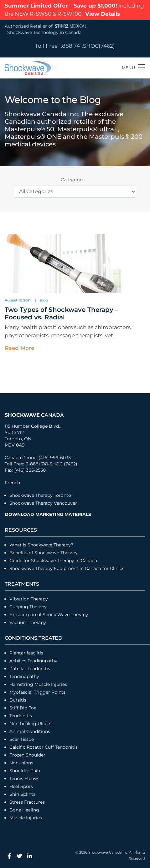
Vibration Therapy (29, 599)
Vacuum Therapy (28, 622)
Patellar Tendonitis (30, 669)
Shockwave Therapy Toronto (40, 495)
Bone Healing (24, 810)
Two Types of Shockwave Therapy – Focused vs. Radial (62, 313)
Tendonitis (21, 716)
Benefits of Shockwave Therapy (44, 553)
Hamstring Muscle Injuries (39, 684)
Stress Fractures (27, 802)
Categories (73, 180)
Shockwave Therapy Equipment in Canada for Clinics (67, 568)
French (12, 483)
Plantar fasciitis (26, 653)
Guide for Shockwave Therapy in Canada (53, 561)
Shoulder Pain (25, 771)
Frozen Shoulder (27, 755)
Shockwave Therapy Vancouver (43, 503)
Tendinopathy (24, 676)
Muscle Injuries (26, 818)
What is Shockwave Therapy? (42, 545)
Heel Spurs (21, 786)
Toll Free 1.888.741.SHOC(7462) (75, 46)
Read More (20, 348)
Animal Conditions (30, 731)
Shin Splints (22, 794)
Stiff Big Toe (23, 708)
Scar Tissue (22, 739)
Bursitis (18, 700)
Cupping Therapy (28, 607)
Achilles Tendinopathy (33, 661)
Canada (34, 415)
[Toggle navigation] (133, 68)
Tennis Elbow (24, 778)
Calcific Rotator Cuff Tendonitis (44, 747)
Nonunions (21, 763)
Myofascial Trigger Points (37, 692)
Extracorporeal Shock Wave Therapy (49, 615)
